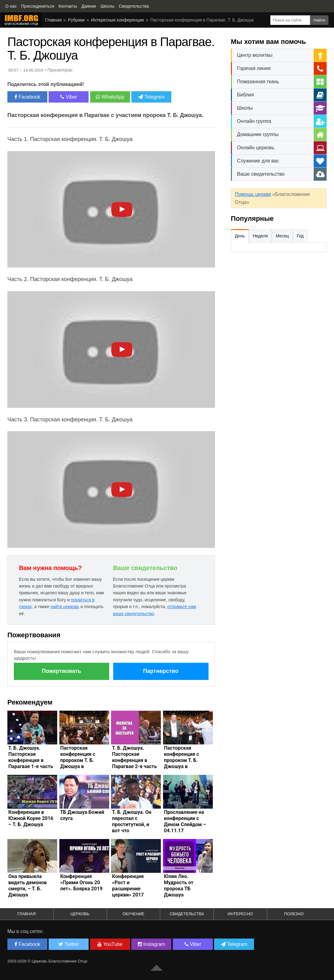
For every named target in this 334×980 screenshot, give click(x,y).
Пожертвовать (62, 671)
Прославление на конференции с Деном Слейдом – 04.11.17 (185, 821)
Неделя (260, 236)
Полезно (294, 914)
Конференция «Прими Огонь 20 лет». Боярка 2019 (82, 882)
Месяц (282, 236)
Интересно (241, 914)
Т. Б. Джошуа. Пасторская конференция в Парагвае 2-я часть (134, 757)
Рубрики (76, 20)
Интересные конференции (117, 20)
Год (300, 236)
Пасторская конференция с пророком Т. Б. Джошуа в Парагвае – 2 (181, 760)
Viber (69, 97)
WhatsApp (110, 97)
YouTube (110, 944)
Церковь (80, 914)
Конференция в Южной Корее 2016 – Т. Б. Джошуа (31, 818)
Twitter (69, 944)
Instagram (152, 944)
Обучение (133, 914)
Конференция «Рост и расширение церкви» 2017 (128, 886)
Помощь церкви (253, 194)
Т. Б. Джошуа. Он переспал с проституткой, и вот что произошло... (132, 824)
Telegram (151, 97)
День (240, 236)
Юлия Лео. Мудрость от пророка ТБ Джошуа (179, 886)
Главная (53, 20)
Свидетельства (187, 914)
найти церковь (65, 607)
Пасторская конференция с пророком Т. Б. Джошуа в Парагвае (78, 760)
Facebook (27, 97)
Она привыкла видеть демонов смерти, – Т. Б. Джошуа (28, 886)
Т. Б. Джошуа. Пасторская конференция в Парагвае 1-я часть (31, 757)
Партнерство (161, 671)
